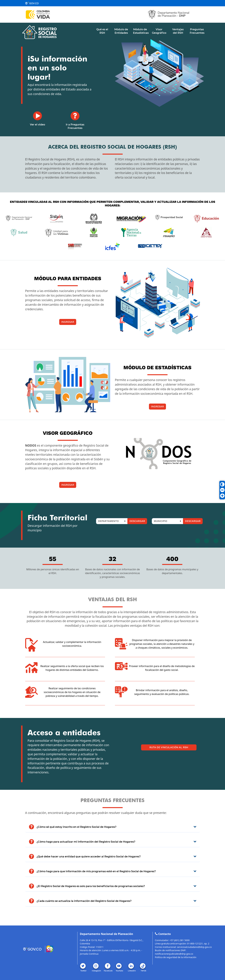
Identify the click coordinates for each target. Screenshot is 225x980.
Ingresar (68, 322)
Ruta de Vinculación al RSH (169, 747)
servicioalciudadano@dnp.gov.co (194, 947)
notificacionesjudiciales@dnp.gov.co (174, 954)
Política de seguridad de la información (176, 957)
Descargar (137, 521)
